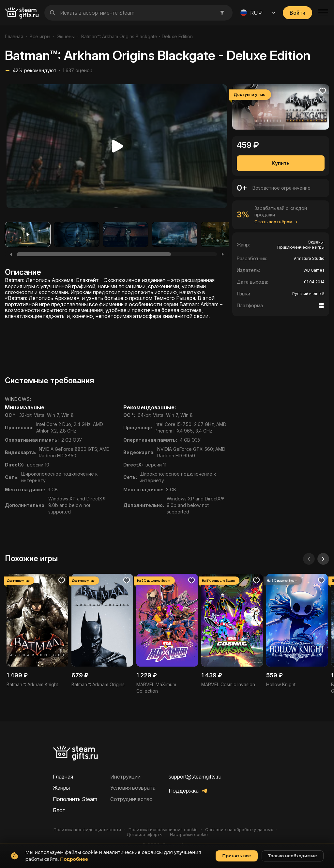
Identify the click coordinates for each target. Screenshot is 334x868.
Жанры (61, 788)
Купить (281, 163)
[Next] (223, 254)
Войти (297, 13)
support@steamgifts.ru (195, 777)
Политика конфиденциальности (87, 830)
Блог (59, 810)
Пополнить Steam (75, 799)
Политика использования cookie (163, 830)
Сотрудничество (131, 799)
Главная (14, 36)
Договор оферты (144, 835)
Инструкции (125, 777)
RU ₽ (251, 13)
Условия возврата (133, 788)
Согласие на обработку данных (239, 830)
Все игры (40, 36)
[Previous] (11, 254)
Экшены (66, 36)
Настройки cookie (189, 835)
